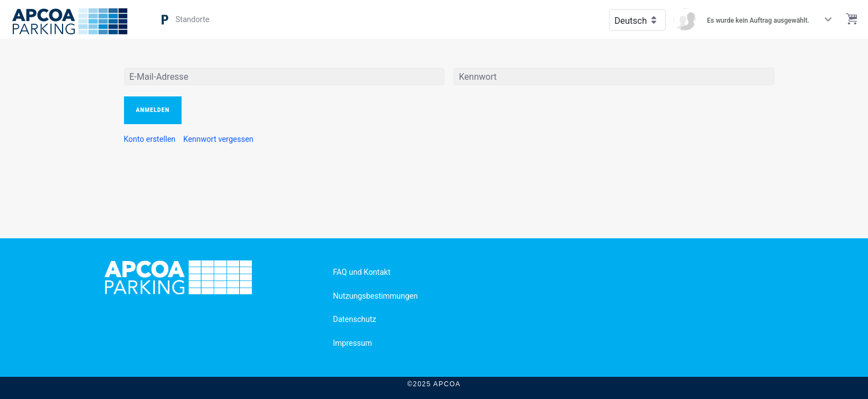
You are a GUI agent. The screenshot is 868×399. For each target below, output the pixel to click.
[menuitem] (150, 139)
